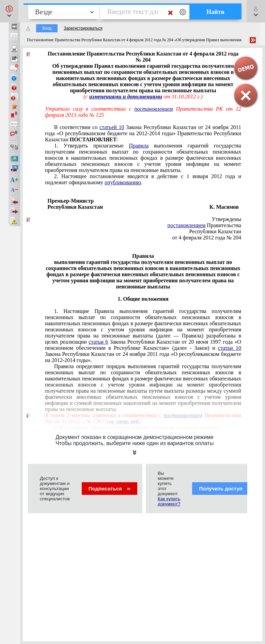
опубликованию (123, 182)
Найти (215, 12)
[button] (9, 11)
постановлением (187, 225)
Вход (47, 28)
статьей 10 (112, 127)
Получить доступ (225, 489)
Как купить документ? (169, 501)
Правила (139, 146)
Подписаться (110, 489)
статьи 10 (230, 348)
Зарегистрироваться (83, 28)
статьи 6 (98, 342)
